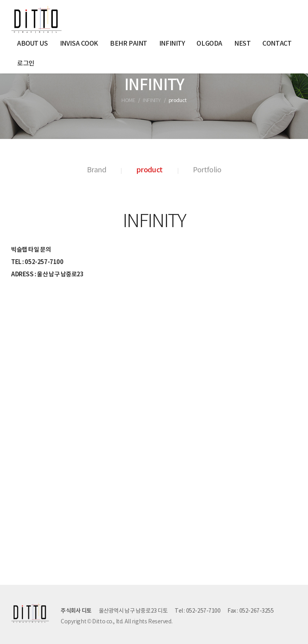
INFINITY (172, 44)
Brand (96, 170)
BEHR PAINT (129, 44)
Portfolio (207, 170)
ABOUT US (33, 44)
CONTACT (277, 44)
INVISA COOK (79, 44)
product (149, 170)
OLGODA (209, 44)
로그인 (26, 64)
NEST (242, 44)
